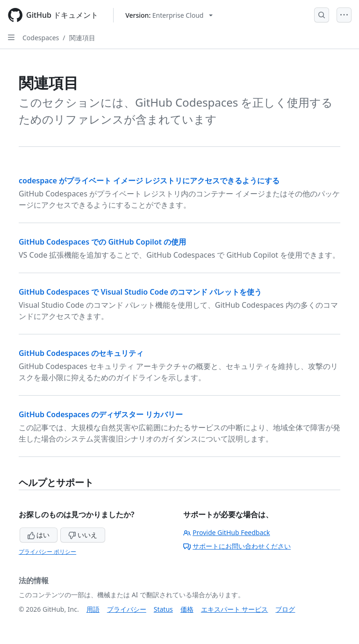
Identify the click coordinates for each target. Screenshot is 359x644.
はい (39, 535)
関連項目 (82, 38)
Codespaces (41, 38)
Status (163, 609)
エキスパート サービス (235, 609)
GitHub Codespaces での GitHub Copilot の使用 (102, 242)
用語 (93, 609)
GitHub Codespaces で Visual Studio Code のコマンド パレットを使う (140, 292)
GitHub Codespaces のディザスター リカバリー (101, 414)
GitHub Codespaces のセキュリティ (81, 353)
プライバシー (127, 609)
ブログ (285, 609)
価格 (187, 609)
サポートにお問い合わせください (237, 546)
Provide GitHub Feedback (227, 532)
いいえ (83, 535)
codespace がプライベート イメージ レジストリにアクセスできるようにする (149, 181)
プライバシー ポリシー (47, 552)
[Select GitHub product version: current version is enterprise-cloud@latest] (169, 15)
